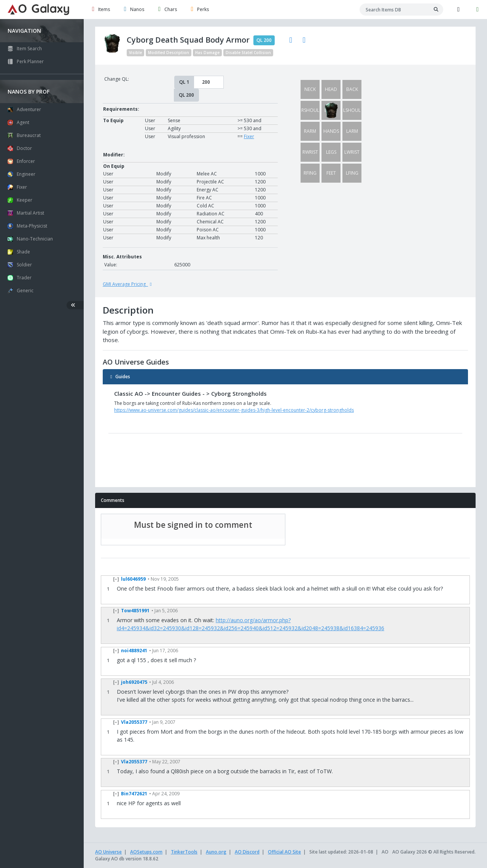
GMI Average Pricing (128, 284)
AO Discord (247, 852)
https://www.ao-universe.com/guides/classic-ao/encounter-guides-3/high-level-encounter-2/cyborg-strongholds (234, 410)
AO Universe (108, 852)
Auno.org (216, 852)
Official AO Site (284, 852)
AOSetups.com (146, 852)
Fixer (249, 136)
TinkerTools (184, 852)
